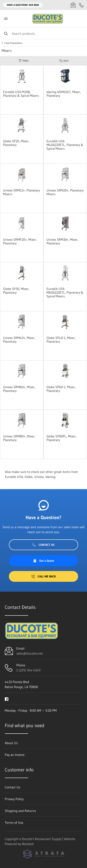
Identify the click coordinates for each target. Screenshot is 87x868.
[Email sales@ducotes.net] (73, 5)
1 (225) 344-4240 (28, 670)
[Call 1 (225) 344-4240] (81, 5)
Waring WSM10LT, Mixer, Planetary (64, 94)
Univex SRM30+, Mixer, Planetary (63, 241)
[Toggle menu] (6, 19)
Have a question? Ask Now (23, 5)
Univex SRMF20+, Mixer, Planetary (20, 241)
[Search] (43, 33)
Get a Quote (44, 561)
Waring (50, 477)
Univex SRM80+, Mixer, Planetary (19, 438)
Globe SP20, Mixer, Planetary (16, 143)
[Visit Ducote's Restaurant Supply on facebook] (7, 699)
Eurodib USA (14, 477)
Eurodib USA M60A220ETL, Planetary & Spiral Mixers (65, 292)
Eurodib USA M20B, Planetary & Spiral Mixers (21, 94)
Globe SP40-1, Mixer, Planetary (61, 340)
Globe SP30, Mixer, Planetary (16, 291)
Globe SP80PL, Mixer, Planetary (61, 438)
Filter (24, 61)
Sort (64, 61)
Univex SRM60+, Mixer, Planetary (19, 389)
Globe (29, 477)
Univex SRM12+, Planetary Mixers (21, 192)
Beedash (28, 844)
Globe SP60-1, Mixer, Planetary (61, 389)
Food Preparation (13, 43)
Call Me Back (44, 576)
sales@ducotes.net (30, 653)
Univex (39, 477)
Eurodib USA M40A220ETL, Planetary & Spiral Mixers (65, 145)
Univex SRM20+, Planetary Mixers (65, 192)
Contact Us (43, 545)
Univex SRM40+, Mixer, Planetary (19, 340)
